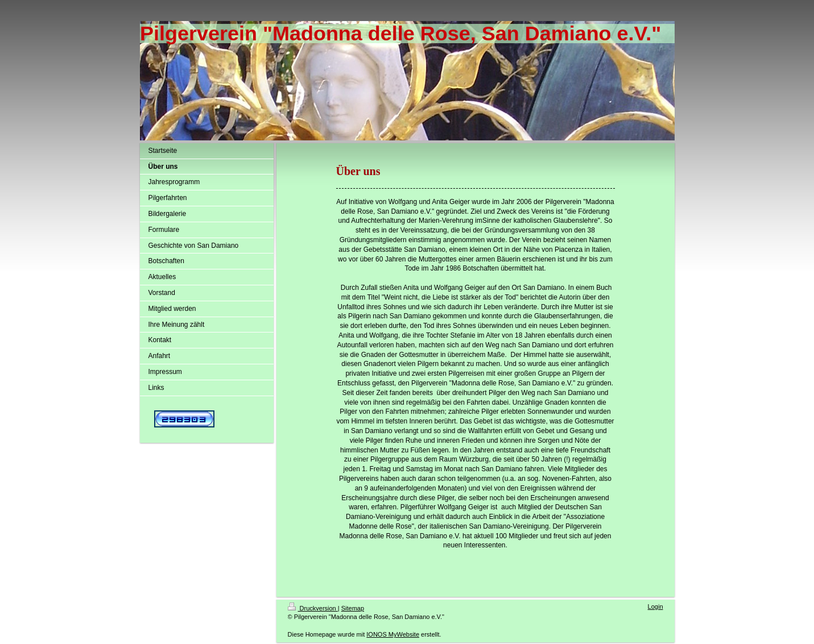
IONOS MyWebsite (393, 634)
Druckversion (313, 608)
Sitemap (353, 608)
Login (656, 606)
